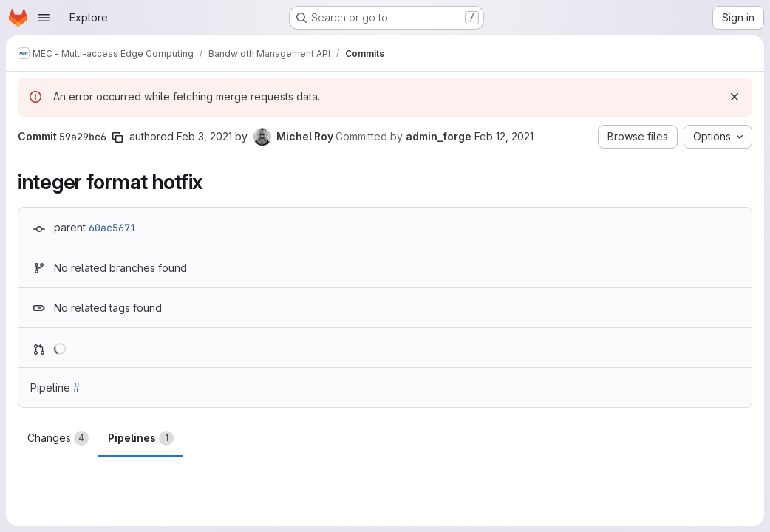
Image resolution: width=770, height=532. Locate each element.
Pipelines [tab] (141, 438)
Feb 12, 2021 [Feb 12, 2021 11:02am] (504, 136)
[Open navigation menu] (44, 18)
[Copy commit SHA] (117, 137)
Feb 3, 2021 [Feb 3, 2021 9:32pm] (204, 136)
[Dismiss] (735, 97)
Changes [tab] (58, 438)
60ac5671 (112, 228)
